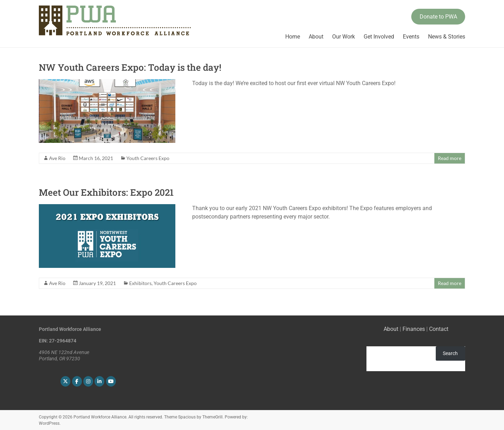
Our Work (344, 37)
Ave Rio (57, 158)
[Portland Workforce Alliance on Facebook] (77, 381)
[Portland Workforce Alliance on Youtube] (111, 381)
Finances (414, 329)
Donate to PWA (438, 17)
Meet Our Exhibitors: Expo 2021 (106, 192)
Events (411, 37)
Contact (439, 329)
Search (450, 353)
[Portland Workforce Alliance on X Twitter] (65, 381)
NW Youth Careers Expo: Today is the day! (130, 67)
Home (293, 37)
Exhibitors (140, 283)
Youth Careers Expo (148, 158)
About (316, 37)
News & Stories (447, 37)
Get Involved (379, 37)
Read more (450, 158)
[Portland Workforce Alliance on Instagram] (88, 381)
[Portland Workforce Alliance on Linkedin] (99, 381)
